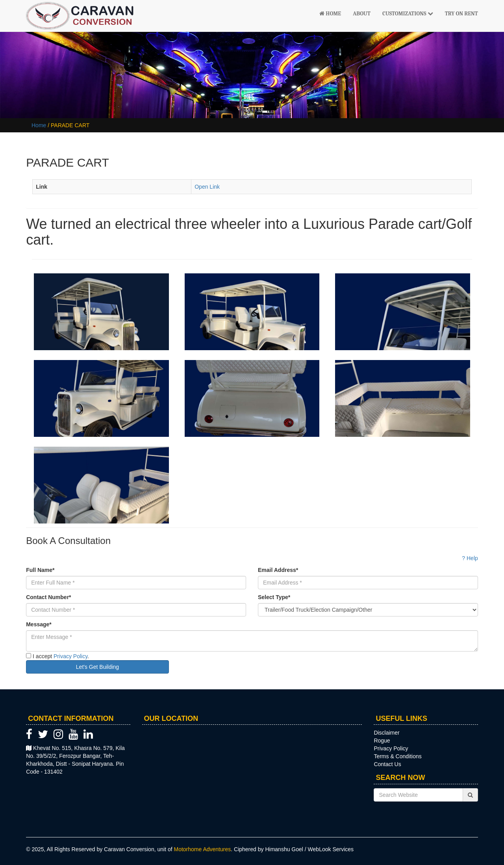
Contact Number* (48, 597)
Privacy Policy (70, 656)
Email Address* (278, 570)
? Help (470, 558)
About (362, 14)
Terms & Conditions (397, 756)
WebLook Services (331, 849)
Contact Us (387, 764)
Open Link (207, 187)
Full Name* (40, 570)
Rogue (382, 741)
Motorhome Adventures (203, 849)
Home (330, 14)
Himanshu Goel (284, 849)
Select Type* (274, 597)
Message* (39, 624)
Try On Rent (461, 14)
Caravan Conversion (129, 849)
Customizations (408, 14)
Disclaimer (386, 733)
